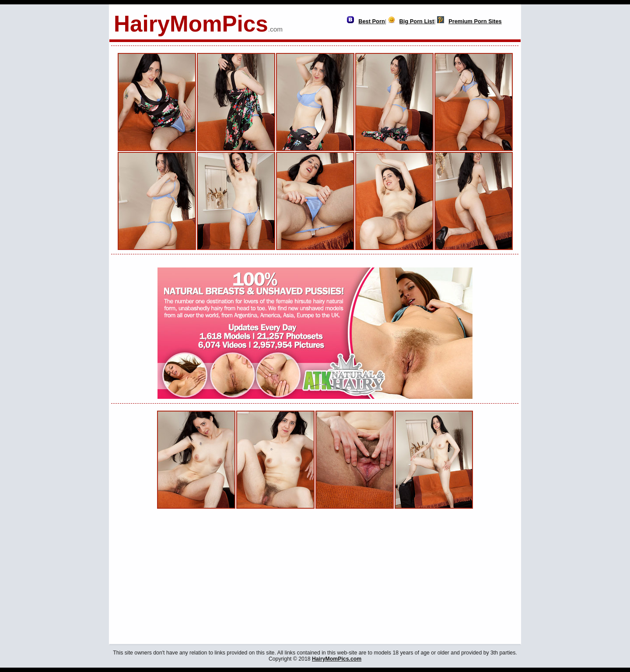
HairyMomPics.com (337, 659)
